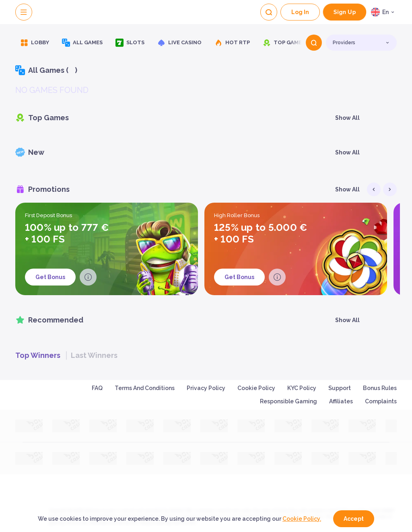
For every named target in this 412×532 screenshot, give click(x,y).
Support (340, 388)
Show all (347, 118)
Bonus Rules (380, 388)
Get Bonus (50, 277)
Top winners (38, 355)
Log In (300, 12)
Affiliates (341, 401)
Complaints (381, 401)
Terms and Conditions (145, 388)
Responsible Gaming (288, 401)
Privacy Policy (206, 388)
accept (354, 519)
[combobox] (384, 12)
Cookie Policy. (302, 519)
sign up (345, 12)
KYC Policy (302, 388)
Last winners (94, 355)
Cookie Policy (256, 388)
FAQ (97, 388)
